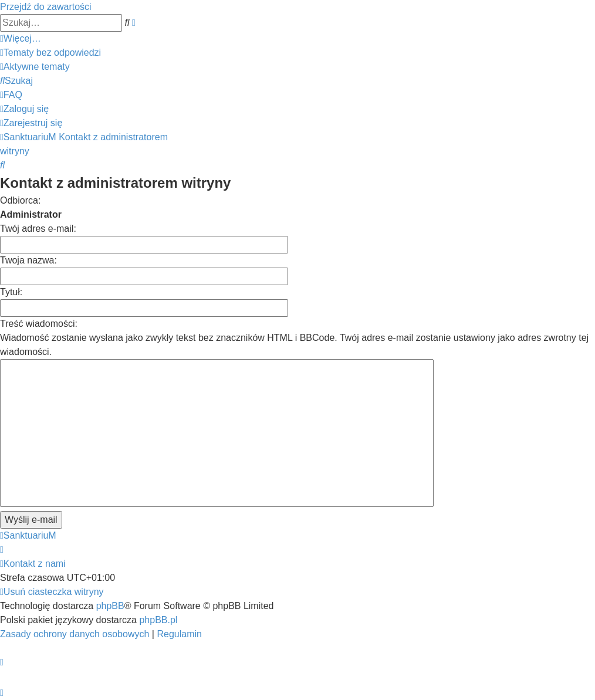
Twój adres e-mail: (38, 229)
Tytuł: (11, 292)
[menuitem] (50, 53)
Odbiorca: (20, 200)
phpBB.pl (158, 620)
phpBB (110, 606)
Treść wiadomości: (39, 324)
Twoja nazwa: (28, 260)
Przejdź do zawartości (46, 7)
